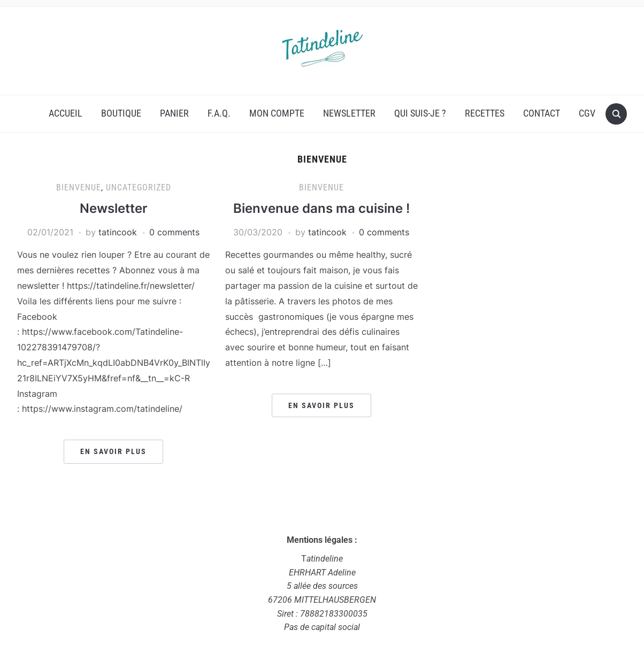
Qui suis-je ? (420, 113)
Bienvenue (79, 187)
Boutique (121, 113)
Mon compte (277, 113)
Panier (174, 113)
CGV (587, 113)
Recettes (485, 113)
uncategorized (139, 187)
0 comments (174, 232)
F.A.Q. (219, 113)
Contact (542, 113)
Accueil (66, 113)
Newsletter (349, 113)
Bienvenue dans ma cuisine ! (321, 208)
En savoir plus (113, 451)
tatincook (118, 232)
